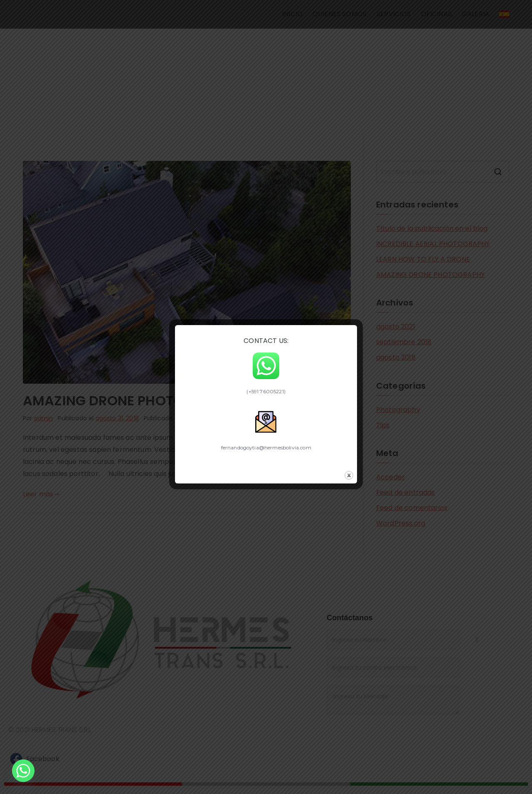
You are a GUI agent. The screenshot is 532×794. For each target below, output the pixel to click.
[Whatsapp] (23, 772)
